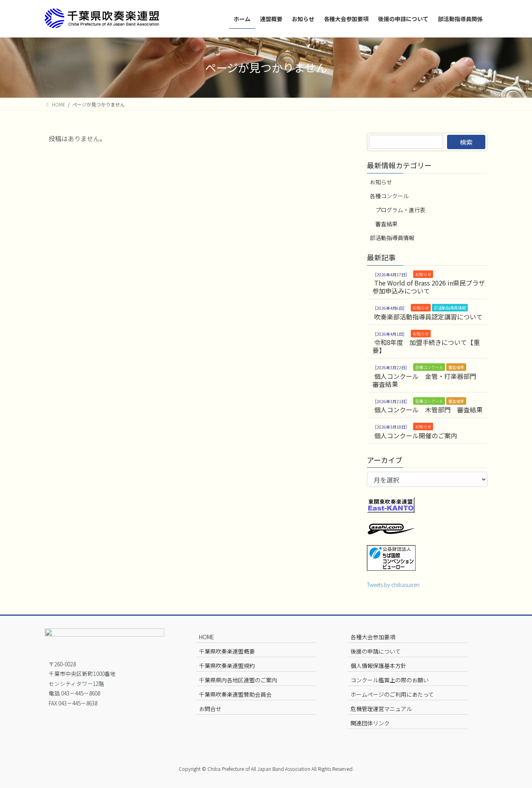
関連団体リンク (370, 723)
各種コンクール (389, 196)
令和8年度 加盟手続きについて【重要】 (426, 346)
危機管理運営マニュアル (381, 709)
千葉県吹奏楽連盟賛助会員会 (235, 694)
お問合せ (210, 709)
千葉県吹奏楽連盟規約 (227, 666)
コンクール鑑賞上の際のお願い (390, 680)
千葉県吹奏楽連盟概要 (227, 651)
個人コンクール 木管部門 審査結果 (428, 410)
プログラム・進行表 (400, 210)
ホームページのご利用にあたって (392, 694)
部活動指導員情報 (392, 238)
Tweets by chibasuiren (393, 585)
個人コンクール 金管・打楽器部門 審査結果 (428, 380)
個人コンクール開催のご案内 (416, 435)
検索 (466, 142)
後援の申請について (376, 651)
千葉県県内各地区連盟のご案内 (238, 680)
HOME (207, 637)
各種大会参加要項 (373, 637)
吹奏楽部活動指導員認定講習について (428, 317)
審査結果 (386, 224)
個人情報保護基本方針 (378, 666)
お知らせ (381, 182)
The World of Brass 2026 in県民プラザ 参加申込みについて (429, 287)
